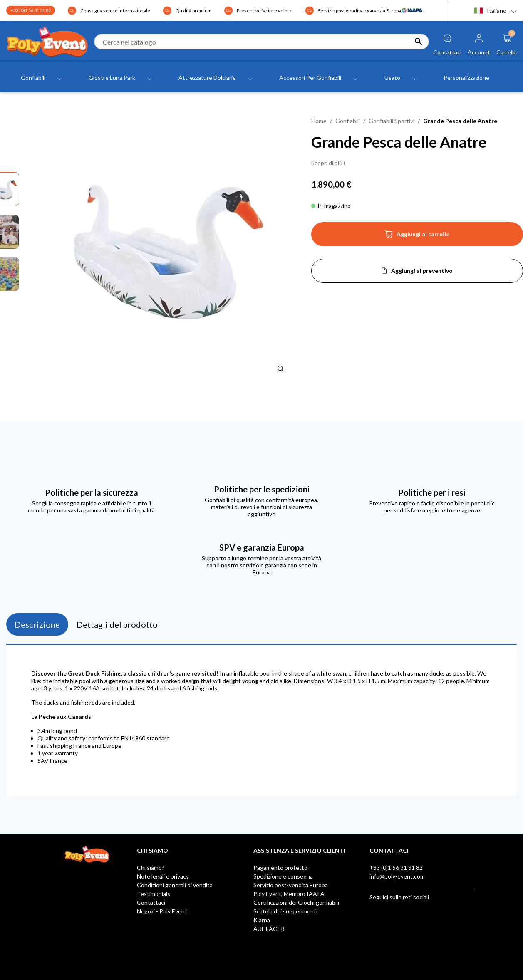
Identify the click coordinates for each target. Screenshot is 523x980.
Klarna (262, 920)
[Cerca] (261, 42)
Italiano (490, 11)
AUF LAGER (269, 929)
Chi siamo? (151, 867)
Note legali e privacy (163, 876)
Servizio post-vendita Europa (291, 885)
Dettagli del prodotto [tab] (117, 624)
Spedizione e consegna (283, 876)
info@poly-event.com (397, 876)
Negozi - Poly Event (162, 911)
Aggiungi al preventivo (422, 271)
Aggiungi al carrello (417, 237)
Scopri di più (327, 163)
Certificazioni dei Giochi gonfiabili (296, 902)
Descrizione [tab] (37, 624)
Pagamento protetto (280, 867)
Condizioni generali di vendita (175, 885)
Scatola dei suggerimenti (285, 911)
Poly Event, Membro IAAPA (289, 894)
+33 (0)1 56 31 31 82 (31, 10)
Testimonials (154, 894)
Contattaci (151, 902)
